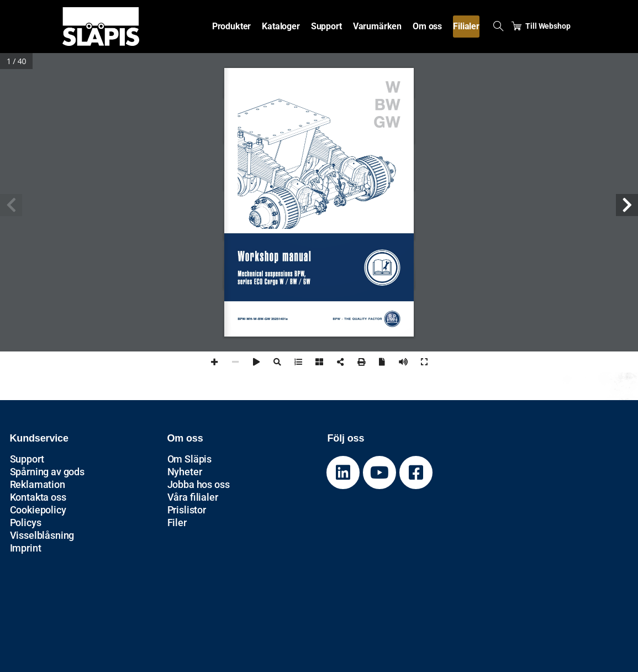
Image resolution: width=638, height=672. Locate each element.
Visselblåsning (42, 535)
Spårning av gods (47, 472)
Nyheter (185, 472)
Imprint (26, 548)
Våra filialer (193, 497)
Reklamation (38, 484)
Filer (177, 523)
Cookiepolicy (38, 510)
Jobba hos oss (199, 484)
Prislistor (187, 510)
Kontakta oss (38, 497)
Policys (26, 523)
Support (27, 459)
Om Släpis (190, 459)
